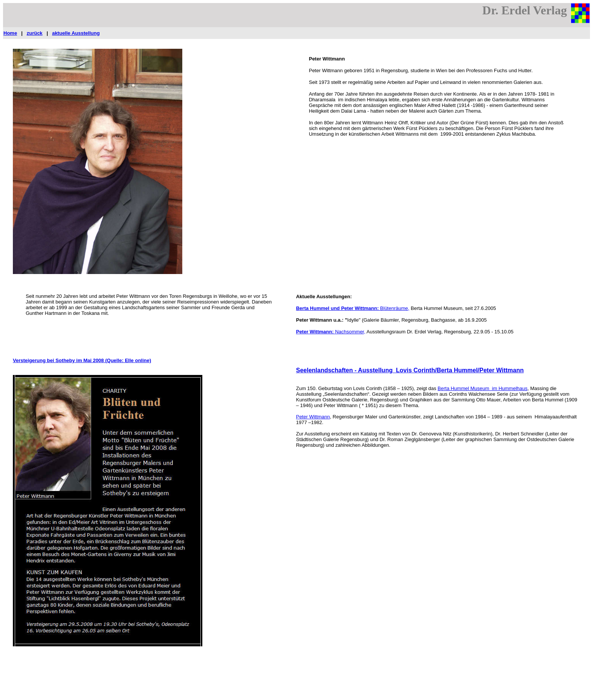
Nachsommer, (350, 332)
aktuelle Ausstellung (76, 33)
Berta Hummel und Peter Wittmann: (338, 308)
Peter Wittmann (313, 417)
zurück (34, 33)
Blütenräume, (395, 308)
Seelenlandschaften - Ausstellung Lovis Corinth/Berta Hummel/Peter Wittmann (410, 370)
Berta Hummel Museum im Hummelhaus (483, 388)
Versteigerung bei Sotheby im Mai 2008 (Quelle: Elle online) (82, 360)
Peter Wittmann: (316, 332)
